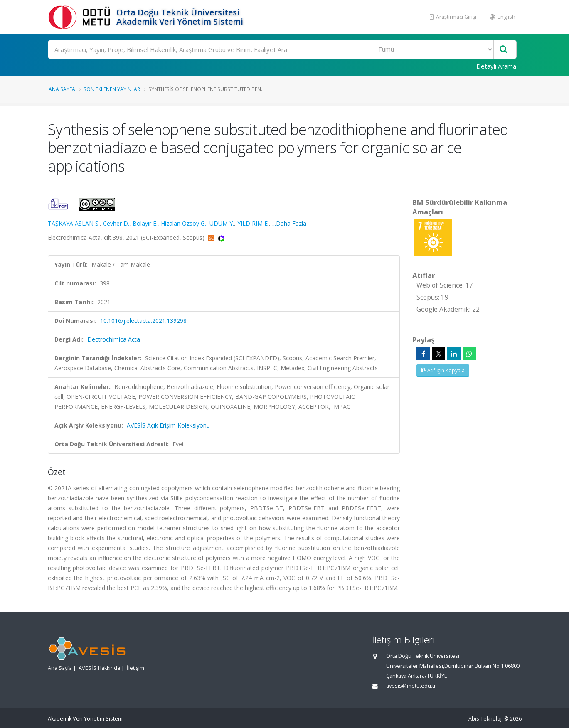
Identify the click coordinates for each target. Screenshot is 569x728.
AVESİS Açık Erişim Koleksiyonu (168, 425)
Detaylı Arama (496, 66)
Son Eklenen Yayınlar (112, 89)
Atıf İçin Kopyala (443, 370)
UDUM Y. (222, 223)
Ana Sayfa (62, 89)
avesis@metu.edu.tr (411, 686)
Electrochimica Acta (114, 339)
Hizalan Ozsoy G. (184, 223)
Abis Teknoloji (486, 719)
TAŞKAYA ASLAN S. (74, 223)
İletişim (135, 668)
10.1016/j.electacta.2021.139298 (143, 321)
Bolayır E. (145, 223)
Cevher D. (116, 223)
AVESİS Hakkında (99, 668)
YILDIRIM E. (253, 223)
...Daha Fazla (289, 223)
